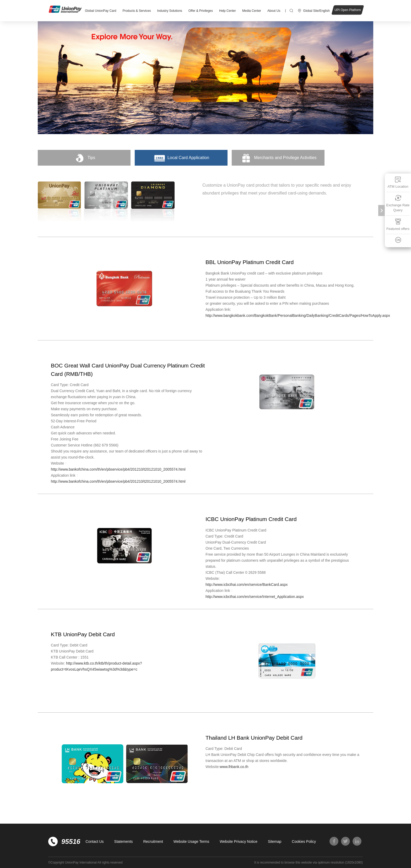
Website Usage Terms (191, 841)
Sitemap (275, 841)
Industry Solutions (169, 11)
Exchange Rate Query (398, 204)
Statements (124, 841)
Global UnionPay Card (101, 11)
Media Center (252, 11)
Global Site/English (317, 11)
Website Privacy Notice (239, 841)
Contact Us (94, 841)
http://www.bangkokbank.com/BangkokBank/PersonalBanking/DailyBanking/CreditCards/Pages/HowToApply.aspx (298, 315)
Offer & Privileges (201, 11)
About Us (274, 11)
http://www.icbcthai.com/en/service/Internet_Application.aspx (255, 597)
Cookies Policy (304, 841)
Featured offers (398, 225)
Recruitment (153, 841)
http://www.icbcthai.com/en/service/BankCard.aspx (247, 585)
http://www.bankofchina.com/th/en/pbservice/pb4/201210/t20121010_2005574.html (118, 469)
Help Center (228, 11)
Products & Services (137, 11)
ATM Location (398, 182)
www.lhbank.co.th (234, 767)
